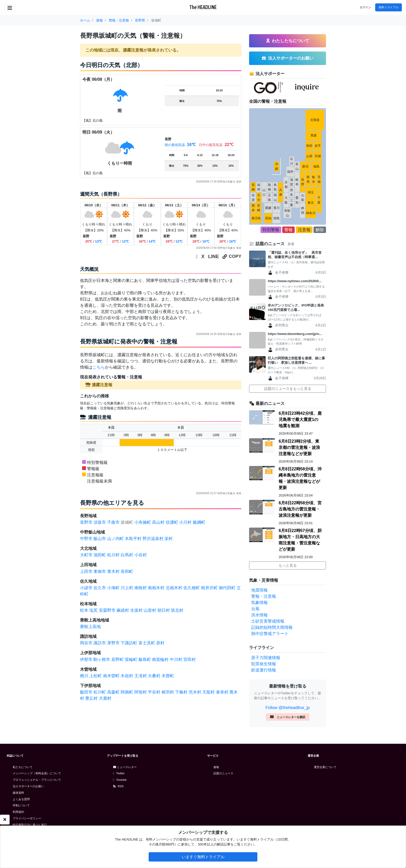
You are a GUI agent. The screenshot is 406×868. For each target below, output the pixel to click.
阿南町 (127, 692)
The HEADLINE (203, 7)
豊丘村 (91, 698)
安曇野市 (107, 610)
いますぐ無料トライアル (203, 857)
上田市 (86, 571)
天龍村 (208, 692)
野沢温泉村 (153, 539)
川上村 (127, 588)
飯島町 (145, 659)
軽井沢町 (209, 588)
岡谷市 (86, 643)
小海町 (113, 588)
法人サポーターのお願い (28, 786)
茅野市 (113, 643)
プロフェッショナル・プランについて (37, 780)
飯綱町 (199, 522)
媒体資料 (18, 793)
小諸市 (86, 588)
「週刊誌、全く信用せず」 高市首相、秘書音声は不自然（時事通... (295, 255)
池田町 (100, 555)
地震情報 (259, 590)
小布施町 (143, 522)
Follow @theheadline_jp (288, 708)
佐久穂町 (192, 588)
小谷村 (141, 555)
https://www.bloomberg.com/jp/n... (295, 334)
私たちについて (23, 767)
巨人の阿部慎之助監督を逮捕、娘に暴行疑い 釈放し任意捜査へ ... (296, 360)
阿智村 (141, 692)
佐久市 (100, 588)
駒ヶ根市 (102, 659)
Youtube (120, 780)
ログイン (365, 7)
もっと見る (288, 565)
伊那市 (86, 659)
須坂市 (100, 522)
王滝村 (141, 676)
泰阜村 (222, 692)
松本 (84, 610)
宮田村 (190, 659)
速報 (216, 767)
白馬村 (127, 555)
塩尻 (93, 610)
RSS (118, 786)
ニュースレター (125, 767)
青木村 (113, 571)
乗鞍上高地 (90, 627)
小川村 (185, 522)
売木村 (195, 692)
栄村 (169, 539)
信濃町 (172, 522)
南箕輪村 (160, 659)
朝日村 (164, 610)
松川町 (100, 692)
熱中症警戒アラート (270, 634)
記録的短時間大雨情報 (272, 627)
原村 (160, 643)
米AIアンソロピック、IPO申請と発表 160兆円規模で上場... (297, 308)
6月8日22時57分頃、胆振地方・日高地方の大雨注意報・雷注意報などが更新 (300, 540)
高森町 (113, 692)
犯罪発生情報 (264, 664)
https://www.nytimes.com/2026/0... (295, 281)
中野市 (86, 539)
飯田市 (86, 692)
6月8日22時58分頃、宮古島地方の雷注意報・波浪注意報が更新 (300, 509)
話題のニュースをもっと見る (288, 389)
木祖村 (127, 676)
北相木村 (174, 588)
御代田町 (227, 588)
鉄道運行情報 (264, 670)
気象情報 (259, 603)
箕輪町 (131, 659)
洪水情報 (259, 615)
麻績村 (123, 610)
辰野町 (118, 659)
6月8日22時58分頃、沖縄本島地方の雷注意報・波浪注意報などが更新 (300, 478)
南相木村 (156, 588)
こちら (99, 367)
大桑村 (154, 676)
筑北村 (177, 610)
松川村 (113, 555)
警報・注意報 (264, 596)
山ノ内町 (115, 539)
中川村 (176, 659)
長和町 (127, 571)
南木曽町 (111, 676)
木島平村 (133, 539)
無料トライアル (389, 7)
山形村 (150, 610)
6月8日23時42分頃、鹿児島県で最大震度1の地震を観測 (300, 420)
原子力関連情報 (266, 658)
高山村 (158, 522)
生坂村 (136, 610)
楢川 (84, 676)
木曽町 (168, 676)
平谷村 (154, 692)
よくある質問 (21, 799)
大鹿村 (105, 698)
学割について (21, 805)
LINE (214, 257)
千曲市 (113, 522)
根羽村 (168, 692)
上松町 (96, 676)
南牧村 (141, 588)
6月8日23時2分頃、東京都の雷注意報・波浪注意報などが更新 (299, 447)
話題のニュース (223, 773)
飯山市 (100, 539)
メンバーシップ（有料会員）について (37, 773)
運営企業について (325, 767)
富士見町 (147, 643)
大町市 (86, 555)
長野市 (86, 522)
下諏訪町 (129, 643)
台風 (255, 609)
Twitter (119, 773)
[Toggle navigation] (10, 8)
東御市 (100, 571)
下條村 (181, 692)
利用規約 (18, 812)
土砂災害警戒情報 (268, 621)
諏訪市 (100, 643)
